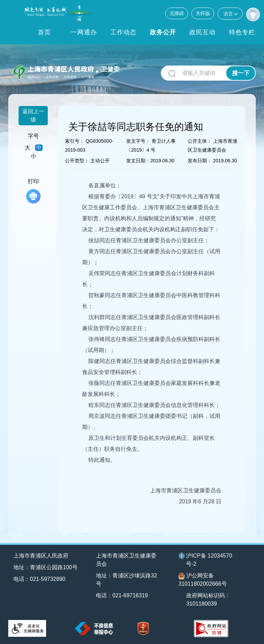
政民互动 (202, 32)
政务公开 (163, 32)
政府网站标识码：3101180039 (208, 600)
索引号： (75, 141)
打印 (33, 191)
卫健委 (110, 69)
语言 (230, 14)
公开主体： (200, 141)
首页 (44, 32)
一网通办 (84, 32)
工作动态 (123, 32)
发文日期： (138, 161)
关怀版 (203, 13)
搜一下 (241, 73)
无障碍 (177, 13)
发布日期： (200, 161)
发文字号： (138, 141)
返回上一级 (33, 115)
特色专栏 (242, 32)
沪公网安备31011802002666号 (203, 580)
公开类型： (77, 161)
